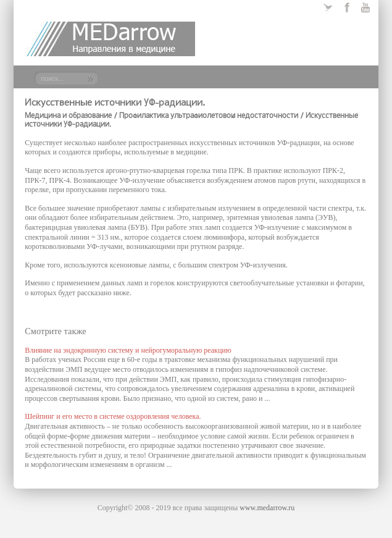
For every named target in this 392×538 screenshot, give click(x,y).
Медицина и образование (68, 116)
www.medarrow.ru (267, 508)
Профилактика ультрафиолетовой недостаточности (209, 116)
